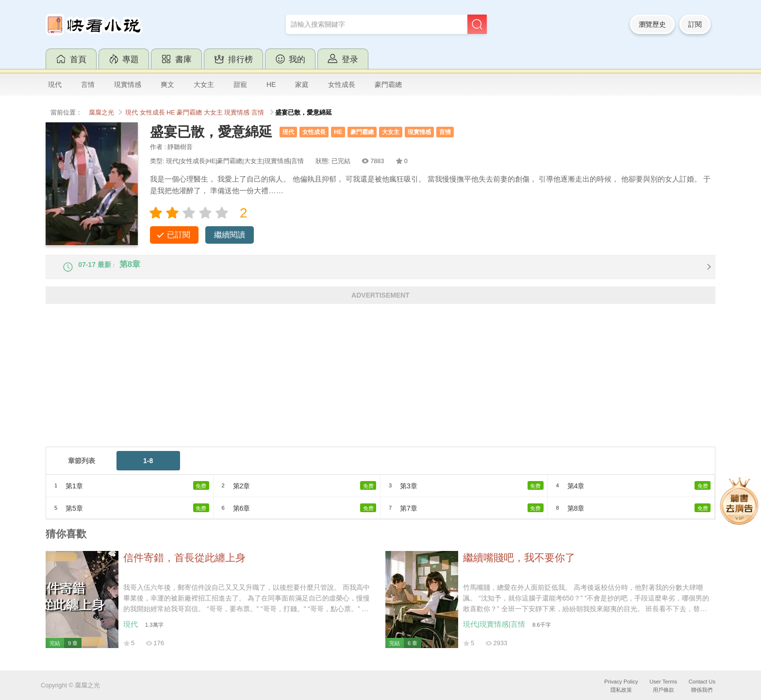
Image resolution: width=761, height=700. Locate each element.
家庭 (302, 84)
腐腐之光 (101, 113)
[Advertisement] (337, 386)
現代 (55, 84)
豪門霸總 (388, 84)
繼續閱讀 (230, 235)
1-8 (148, 468)
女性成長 (342, 84)
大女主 (204, 84)
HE (271, 84)
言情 (88, 84)
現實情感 (128, 84)
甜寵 (240, 84)
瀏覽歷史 (652, 24)
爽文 (167, 84)
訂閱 (695, 24)
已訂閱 (179, 235)
